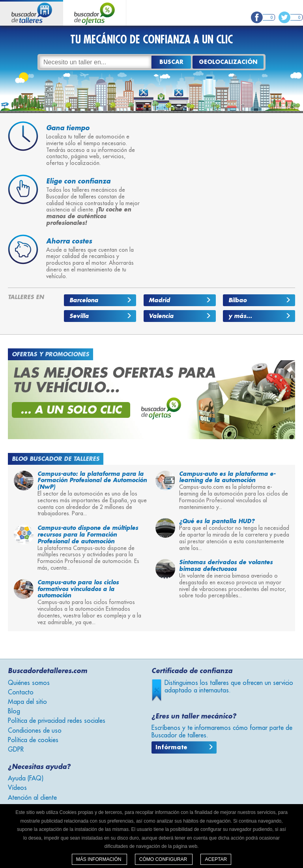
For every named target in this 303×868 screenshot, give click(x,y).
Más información (99, 859)
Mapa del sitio (27, 702)
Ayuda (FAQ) (26, 778)
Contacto (21, 692)
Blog (14, 711)
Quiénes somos (29, 683)
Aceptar (216, 859)
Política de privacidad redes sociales (57, 721)
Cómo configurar (164, 859)
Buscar (171, 62)
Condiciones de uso (35, 731)
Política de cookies (33, 740)
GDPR (16, 750)
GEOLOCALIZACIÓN (228, 62)
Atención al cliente (32, 798)
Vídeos (17, 788)
